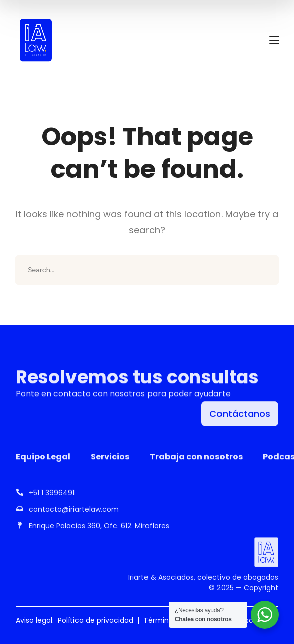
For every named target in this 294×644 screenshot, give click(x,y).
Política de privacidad (96, 620)
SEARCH (264, 270)
